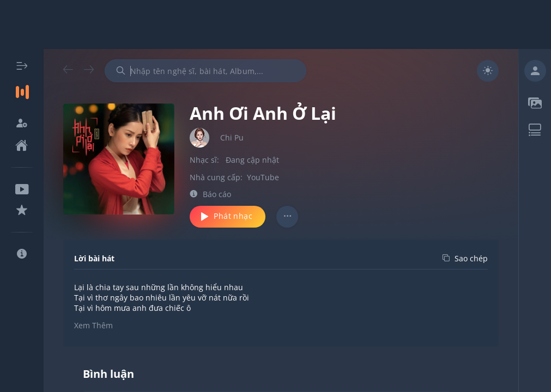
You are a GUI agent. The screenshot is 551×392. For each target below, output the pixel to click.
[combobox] (205, 71)
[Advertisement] (276, 24)
